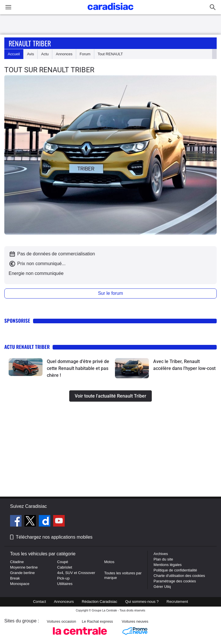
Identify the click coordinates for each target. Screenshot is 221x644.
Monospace (20, 584)
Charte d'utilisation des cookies (179, 576)
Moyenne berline (24, 567)
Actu (45, 54)
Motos (109, 562)
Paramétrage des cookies (175, 581)
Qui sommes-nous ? (142, 602)
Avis (30, 54)
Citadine (17, 562)
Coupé (63, 562)
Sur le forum (110, 293)
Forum (85, 54)
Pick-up (63, 578)
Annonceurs (64, 602)
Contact (40, 602)
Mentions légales (168, 565)
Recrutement (177, 602)
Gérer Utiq (162, 587)
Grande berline (22, 573)
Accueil (14, 54)
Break (15, 578)
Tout (110, 54)
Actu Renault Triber (27, 347)
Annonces (64, 54)
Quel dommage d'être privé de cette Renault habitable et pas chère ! (78, 368)
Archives (161, 554)
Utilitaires (65, 584)
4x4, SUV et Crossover (76, 573)
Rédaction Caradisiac (99, 602)
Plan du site (163, 559)
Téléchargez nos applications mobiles (54, 537)
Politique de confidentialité (175, 570)
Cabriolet (65, 567)
